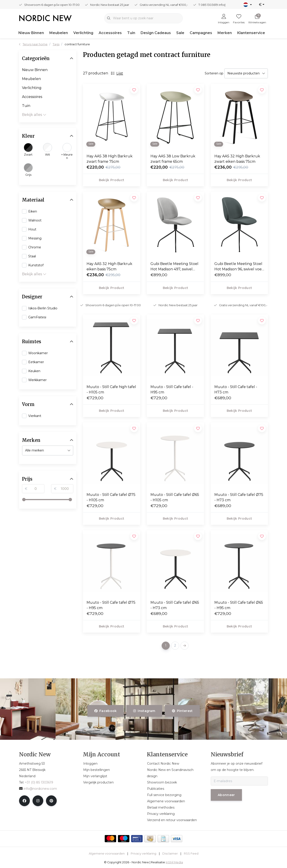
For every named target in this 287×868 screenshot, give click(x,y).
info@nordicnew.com (38, 789)
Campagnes (201, 33)
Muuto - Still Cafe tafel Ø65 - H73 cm (175, 605)
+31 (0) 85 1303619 (39, 782)
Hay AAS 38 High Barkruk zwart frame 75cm (110, 159)
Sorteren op (214, 73)
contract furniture (77, 44)
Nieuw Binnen (31, 33)
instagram (144, 711)
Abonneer (226, 795)
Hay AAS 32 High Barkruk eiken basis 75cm (109, 266)
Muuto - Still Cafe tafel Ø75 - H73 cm (239, 497)
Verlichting (83, 33)
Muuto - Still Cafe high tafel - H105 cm (111, 390)
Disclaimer (170, 854)
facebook (106, 711)
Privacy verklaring (143, 854)
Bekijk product (112, 180)
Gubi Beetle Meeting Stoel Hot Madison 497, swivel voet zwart (174, 267)
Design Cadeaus (156, 33)
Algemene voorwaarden (107, 854)
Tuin (131, 33)
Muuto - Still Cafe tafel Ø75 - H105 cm (111, 497)
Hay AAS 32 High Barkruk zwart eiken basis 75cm (237, 159)
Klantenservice (251, 33)
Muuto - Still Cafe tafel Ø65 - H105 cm (175, 497)
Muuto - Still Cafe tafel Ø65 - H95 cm (239, 605)
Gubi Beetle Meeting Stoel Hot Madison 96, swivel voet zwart (239, 267)
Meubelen (59, 33)
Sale (180, 33)
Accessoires (110, 33)
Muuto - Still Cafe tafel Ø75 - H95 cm (111, 605)
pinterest (182, 711)
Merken (225, 33)
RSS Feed (191, 854)
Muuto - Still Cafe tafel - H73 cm (236, 390)
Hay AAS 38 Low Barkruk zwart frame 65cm (173, 159)
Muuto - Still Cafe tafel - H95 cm (172, 390)
